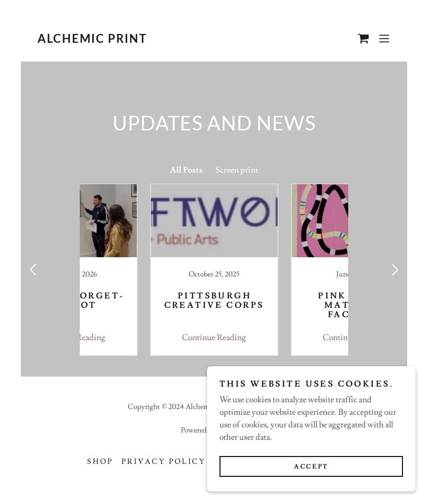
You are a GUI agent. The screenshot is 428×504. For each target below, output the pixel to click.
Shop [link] (100, 462)
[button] (384, 39)
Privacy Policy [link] (164, 462)
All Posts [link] (186, 170)
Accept (311, 467)
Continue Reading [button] (144, 338)
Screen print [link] (237, 170)
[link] (92, 40)
